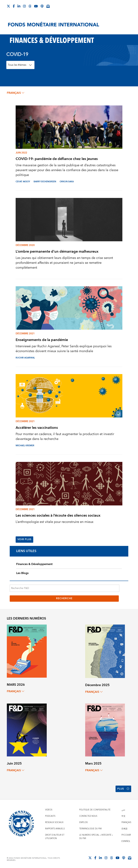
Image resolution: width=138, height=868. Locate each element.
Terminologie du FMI (90, 829)
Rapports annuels (55, 829)
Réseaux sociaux (54, 822)
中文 (123, 816)
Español (126, 841)
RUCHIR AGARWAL (25, 358)
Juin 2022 (21, 153)
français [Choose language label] (16, 93)
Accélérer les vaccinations (37, 428)
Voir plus (24, 539)
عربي (123, 810)
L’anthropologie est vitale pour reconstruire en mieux (55, 522)
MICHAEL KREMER (25, 446)
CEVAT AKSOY (23, 182)
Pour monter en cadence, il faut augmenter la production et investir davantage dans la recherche (65, 437)
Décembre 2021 (25, 334)
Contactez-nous (88, 816)
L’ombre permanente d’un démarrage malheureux (57, 251)
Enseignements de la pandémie (42, 340)
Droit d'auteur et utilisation (55, 837)
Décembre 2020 (25, 245)
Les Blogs (22, 573)
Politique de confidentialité (95, 810)
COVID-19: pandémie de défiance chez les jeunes (57, 159)
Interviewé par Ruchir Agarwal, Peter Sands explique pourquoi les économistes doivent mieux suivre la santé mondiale (64, 349)
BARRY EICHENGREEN (45, 182)
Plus (123, 789)
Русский (126, 835)
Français (126, 822)
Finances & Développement (34, 564)
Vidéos (49, 810)
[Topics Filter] (20, 65)
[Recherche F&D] (65, 588)
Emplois (83, 822)
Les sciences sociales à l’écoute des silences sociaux (58, 515)
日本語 (124, 829)
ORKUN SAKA (67, 182)
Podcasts (50, 816)
